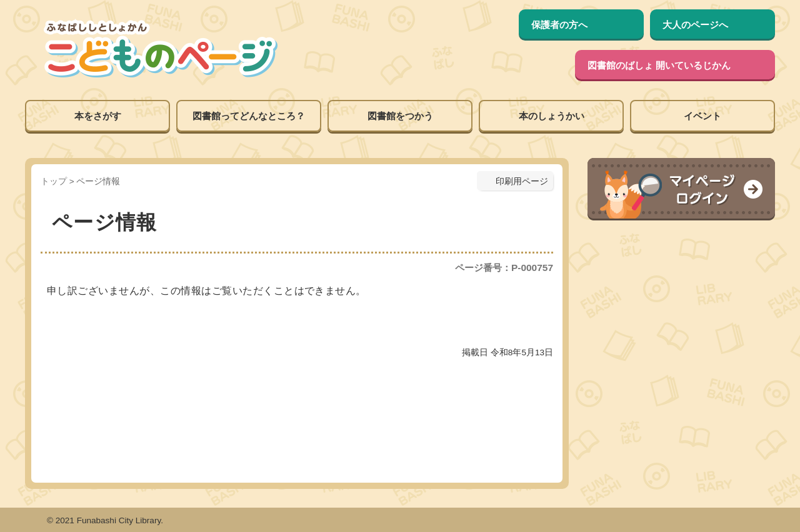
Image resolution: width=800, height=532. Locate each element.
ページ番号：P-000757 (504, 268)
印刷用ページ (522, 181)
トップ (54, 181)
